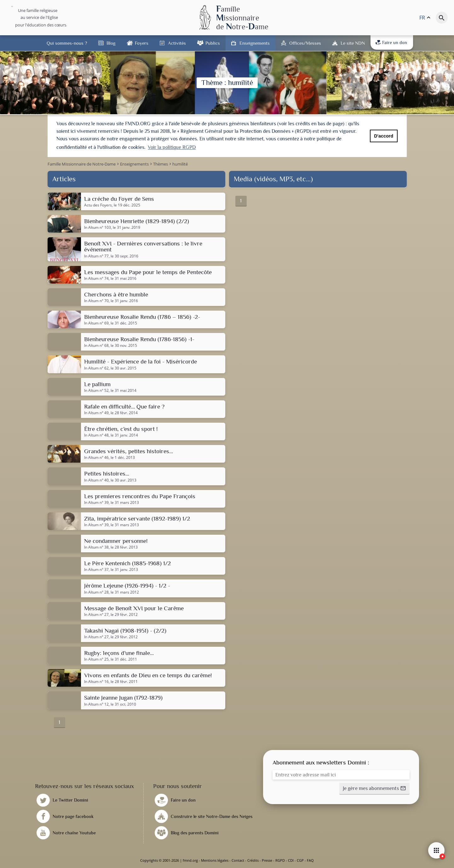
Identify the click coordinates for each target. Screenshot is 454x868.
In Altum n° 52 (96, 391)
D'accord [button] (384, 136)
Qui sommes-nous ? (67, 43)
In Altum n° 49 (96, 413)
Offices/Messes (305, 43)
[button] (374, 789)
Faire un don (391, 42)
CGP (300, 860)
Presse (267, 860)
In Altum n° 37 (96, 570)
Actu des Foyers (98, 205)
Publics (213, 43)
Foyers (142, 43)
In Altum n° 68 (96, 346)
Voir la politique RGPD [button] (172, 147)
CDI (291, 860)
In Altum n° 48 (96, 435)
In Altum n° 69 (96, 323)
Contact (238, 860)
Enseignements (255, 43)
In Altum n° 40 (96, 480)
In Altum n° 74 (96, 279)
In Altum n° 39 (96, 503)
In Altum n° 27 (96, 615)
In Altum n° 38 (96, 547)
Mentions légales (215, 860)
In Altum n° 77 (96, 256)
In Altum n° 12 (96, 704)
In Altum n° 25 (96, 659)
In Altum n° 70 (96, 301)
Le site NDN (353, 43)
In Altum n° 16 (96, 682)
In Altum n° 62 (96, 368)
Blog (111, 43)
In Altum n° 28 (96, 592)
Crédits (253, 860)
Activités (177, 43)
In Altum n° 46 (96, 458)
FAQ (310, 860)
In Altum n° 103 (98, 228)
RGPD (280, 860)
